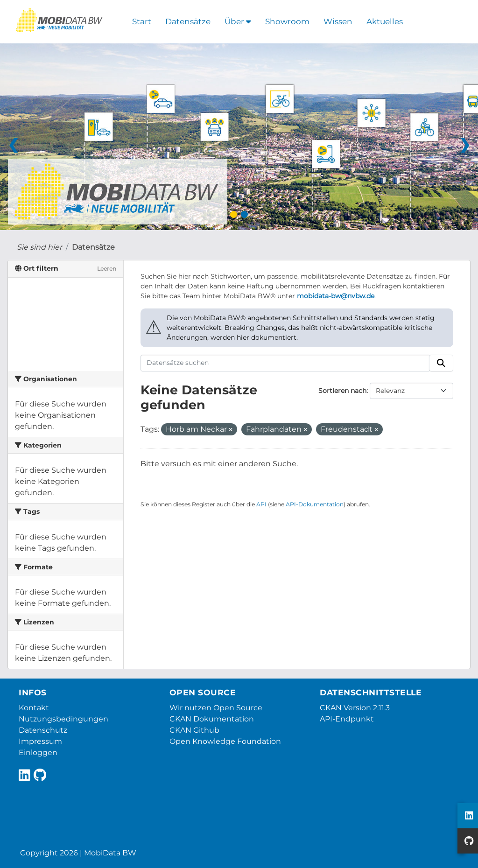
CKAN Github (194, 730)
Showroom (287, 21)
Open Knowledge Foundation (225, 741)
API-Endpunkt (347, 719)
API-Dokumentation (315, 504)
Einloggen (38, 752)
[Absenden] (441, 363)
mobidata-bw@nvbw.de (336, 296)
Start (142, 21)
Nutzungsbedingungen (63, 719)
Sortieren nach (342, 391)
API (261, 504)
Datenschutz (43, 730)
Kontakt (34, 708)
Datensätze (188, 21)
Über (238, 21)
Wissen (338, 21)
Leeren (107, 269)
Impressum (40, 741)
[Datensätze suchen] (285, 363)
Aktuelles (385, 21)
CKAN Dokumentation (212, 719)
